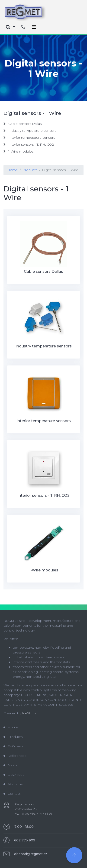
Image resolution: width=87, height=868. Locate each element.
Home (13, 170)
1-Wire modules (18, 151)
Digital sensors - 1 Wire (60, 170)
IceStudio (30, 713)
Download (14, 775)
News (10, 765)
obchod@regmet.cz (31, 854)
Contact (12, 794)
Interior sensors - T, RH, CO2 (29, 144)
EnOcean (13, 746)
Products (30, 170)
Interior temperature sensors (29, 138)
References (15, 756)
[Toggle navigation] (34, 27)
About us (13, 784)
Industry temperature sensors (30, 131)
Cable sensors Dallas (23, 124)
